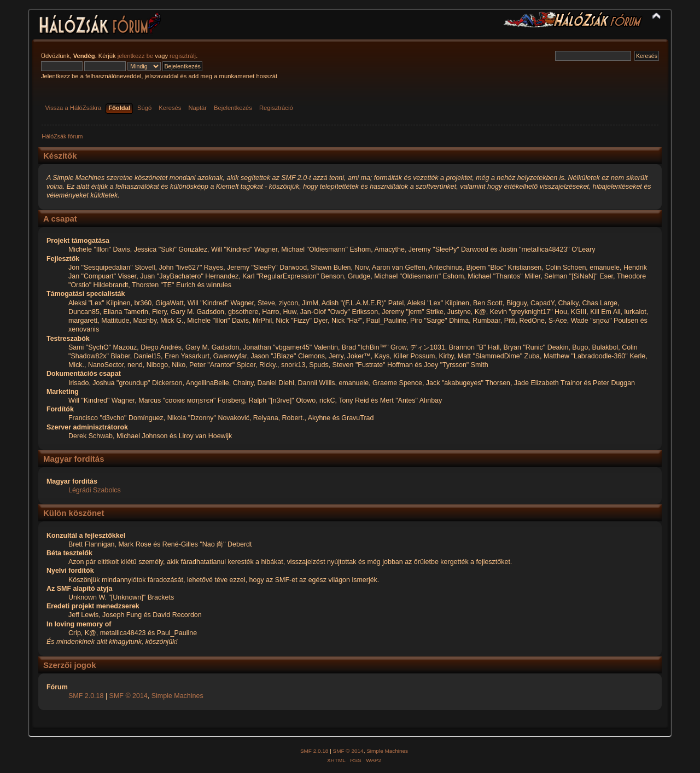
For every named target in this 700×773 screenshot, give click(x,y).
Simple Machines (177, 696)
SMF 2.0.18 (86, 696)
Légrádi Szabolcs (95, 490)
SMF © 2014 (129, 696)
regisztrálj (183, 56)
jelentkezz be (135, 56)
